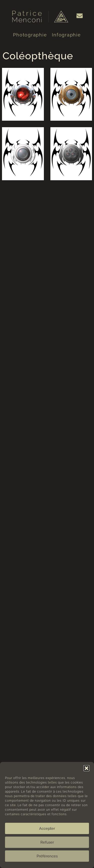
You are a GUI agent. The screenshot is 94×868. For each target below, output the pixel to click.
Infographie (66, 35)
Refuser (47, 842)
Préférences (47, 856)
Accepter (47, 829)
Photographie (30, 35)
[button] (86, 768)
